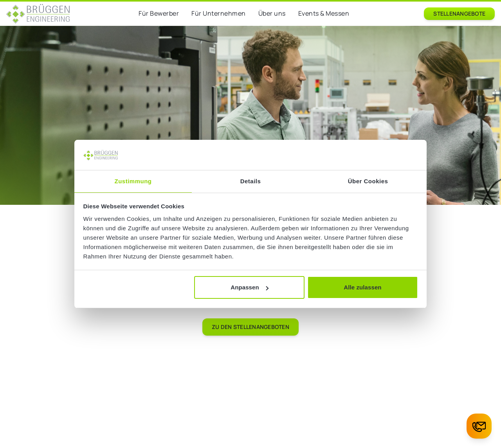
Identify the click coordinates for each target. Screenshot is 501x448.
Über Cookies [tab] (368, 181)
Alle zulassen (362, 287)
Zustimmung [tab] (133, 181)
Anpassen (250, 287)
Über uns (272, 13)
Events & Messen (324, 13)
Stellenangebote (459, 14)
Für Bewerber (159, 13)
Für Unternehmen (219, 13)
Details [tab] (251, 181)
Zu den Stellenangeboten (250, 327)
